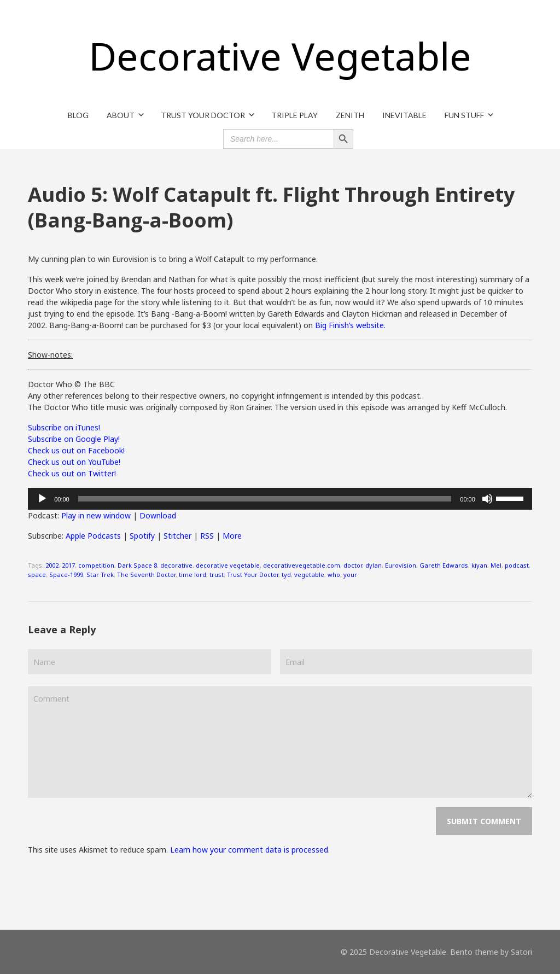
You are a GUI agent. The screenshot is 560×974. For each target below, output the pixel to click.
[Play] (42, 499)
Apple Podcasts (93, 536)
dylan (374, 565)
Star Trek (100, 575)
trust (217, 575)
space (37, 575)
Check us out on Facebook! (76, 450)
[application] (280, 499)
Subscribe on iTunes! (64, 427)
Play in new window (96, 515)
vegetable (309, 575)
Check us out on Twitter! (72, 473)
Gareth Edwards (444, 565)
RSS (207, 536)
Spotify (142, 536)
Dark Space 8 (137, 565)
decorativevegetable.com (302, 565)
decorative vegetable (228, 565)
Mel (496, 565)
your (350, 575)
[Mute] (487, 499)
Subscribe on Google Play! (74, 439)
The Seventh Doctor (146, 575)
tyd (286, 575)
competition (96, 565)
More (232, 536)
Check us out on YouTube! (74, 462)
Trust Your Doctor (253, 575)
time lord (192, 575)
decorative (176, 565)
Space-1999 (66, 575)
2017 (68, 565)
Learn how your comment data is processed (249, 850)
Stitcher (177, 536)
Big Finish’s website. (350, 325)
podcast (517, 565)
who (334, 575)
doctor (353, 565)
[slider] (265, 499)
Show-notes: (50, 355)
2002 (52, 565)
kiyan (479, 565)
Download (158, 515)
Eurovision (401, 565)
